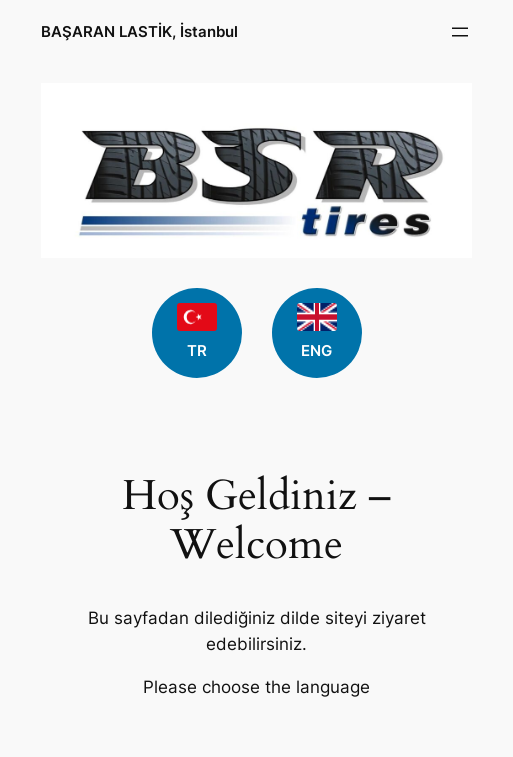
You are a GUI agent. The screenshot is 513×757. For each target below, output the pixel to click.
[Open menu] (460, 32)
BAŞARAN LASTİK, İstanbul (139, 31)
